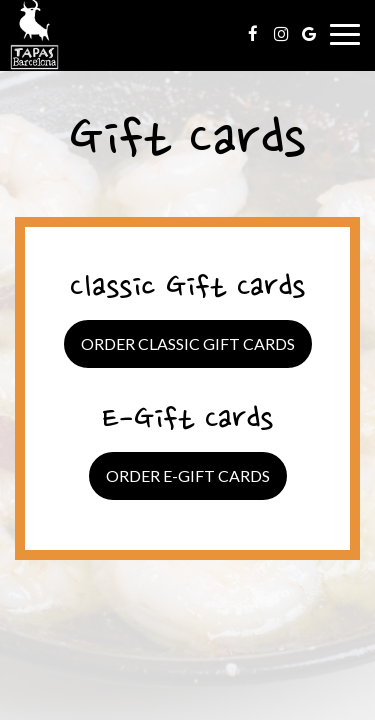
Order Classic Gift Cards (188, 343)
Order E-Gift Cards (188, 475)
